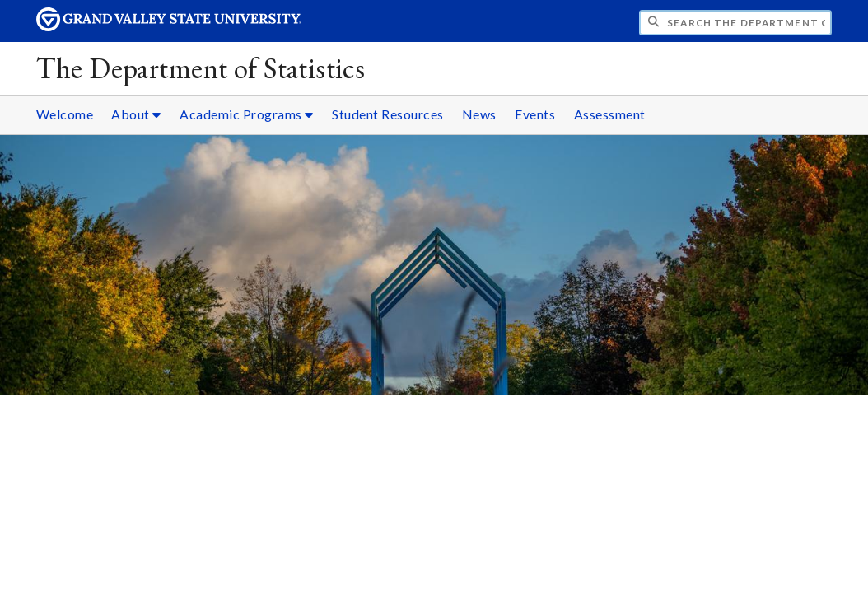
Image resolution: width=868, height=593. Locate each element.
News (479, 114)
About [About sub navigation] (136, 114)
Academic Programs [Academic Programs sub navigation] (247, 114)
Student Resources (388, 114)
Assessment (610, 114)
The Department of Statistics (201, 68)
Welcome (65, 114)
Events (535, 114)
